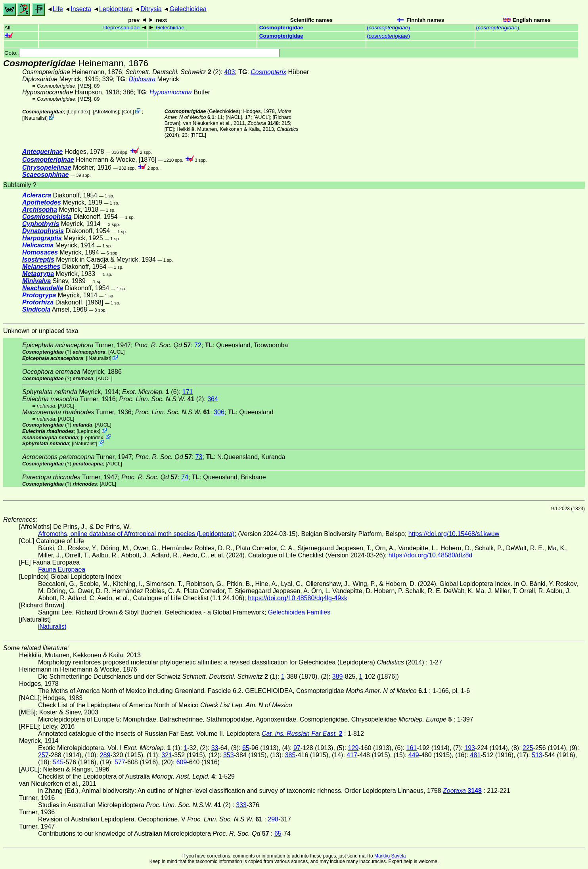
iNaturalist (35, 118)
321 (167, 755)
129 (353, 748)
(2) (162, 399)
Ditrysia (151, 9)
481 (476, 755)
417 (352, 755)
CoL (128, 112)
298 (273, 819)
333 (241, 805)
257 (43, 755)
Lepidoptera (116, 9)
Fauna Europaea (62, 569)
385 (290, 755)
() (388, 28)
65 (246, 748)
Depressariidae (122, 28)
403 (230, 72)
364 (213, 399)
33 (215, 748)
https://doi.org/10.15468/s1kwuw (454, 534)
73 (199, 457)
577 (120, 762)
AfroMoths (106, 112)
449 (414, 755)
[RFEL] (198, 135)
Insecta (81, 9)
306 (219, 412)
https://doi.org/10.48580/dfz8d (431, 555)
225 (528, 748)
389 (338, 677)
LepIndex (78, 112)
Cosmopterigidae (281, 28)
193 (470, 748)
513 (537, 755)
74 (185, 477)
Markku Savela (390, 856)
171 (188, 392)
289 (105, 755)
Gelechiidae (170, 28)
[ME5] (85, 86)
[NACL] (234, 117)
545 (58, 762)
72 (198, 345)
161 (412, 748)
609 (182, 762)
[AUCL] (261, 117)
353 (229, 755)
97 (297, 748)
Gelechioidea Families (299, 612)
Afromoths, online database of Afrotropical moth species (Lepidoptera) (136, 534)
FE (169, 129)
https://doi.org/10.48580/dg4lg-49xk (298, 598)
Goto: (142, 53)
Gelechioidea (188, 9)
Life (58, 9)
